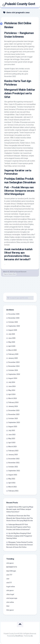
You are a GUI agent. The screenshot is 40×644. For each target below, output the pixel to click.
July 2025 (12, 334)
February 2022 (13, 491)
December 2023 (14, 410)
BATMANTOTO (12, 567)
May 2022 (12, 479)
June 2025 (12, 338)
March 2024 (12, 398)
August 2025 (13, 330)
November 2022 (14, 463)
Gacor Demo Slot (10, 274)
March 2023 (12, 447)
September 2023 (14, 422)
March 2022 (12, 487)
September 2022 (14, 471)
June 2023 (12, 435)
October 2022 (13, 467)
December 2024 (14, 362)
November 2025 (14, 318)
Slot (8, 606)
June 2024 (12, 386)
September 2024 (14, 374)
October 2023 (13, 418)
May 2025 (12, 342)
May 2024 (12, 390)
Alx (32, 636)
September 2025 (14, 326)
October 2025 (13, 322)
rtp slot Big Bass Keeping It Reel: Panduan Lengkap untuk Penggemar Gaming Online (19, 536)
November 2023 (14, 414)
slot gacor (10, 563)
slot (8, 579)
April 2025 (12, 346)
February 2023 (13, 451)
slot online (10, 602)
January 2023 (13, 455)
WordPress (19, 636)
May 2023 (12, 439)
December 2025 (14, 314)
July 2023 (12, 430)
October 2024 (13, 370)
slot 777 (9, 575)
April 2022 (12, 483)
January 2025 (13, 358)
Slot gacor (10, 610)
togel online (11, 587)
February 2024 (13, 402)
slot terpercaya (12, 598)
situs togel (10, 594)
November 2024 (14, 366)
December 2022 (14, 459)
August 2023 (13, 427)
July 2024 (12, 382)
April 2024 (12, 394)
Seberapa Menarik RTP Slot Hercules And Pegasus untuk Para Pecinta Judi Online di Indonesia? (18, 527)
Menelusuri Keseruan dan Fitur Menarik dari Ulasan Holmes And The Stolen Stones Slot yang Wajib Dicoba (20, 518)
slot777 (9, 583)
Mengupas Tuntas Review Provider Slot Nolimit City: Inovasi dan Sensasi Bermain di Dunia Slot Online (20, 545)
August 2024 (13, 378)
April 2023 (12, 443)
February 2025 (13, 354)
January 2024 (13, 406)
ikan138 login (11, 571)
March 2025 (12, 350)
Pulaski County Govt (20, 4)
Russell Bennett (21, 272)
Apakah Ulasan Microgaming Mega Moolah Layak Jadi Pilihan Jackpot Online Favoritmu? (20, 509)
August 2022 (13, 475)
